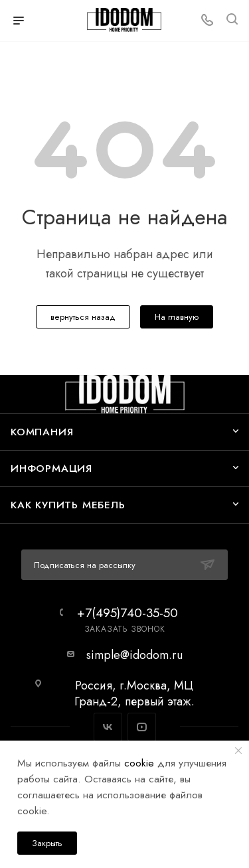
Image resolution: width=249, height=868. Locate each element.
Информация (51, 468)
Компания (42, 432)
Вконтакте (108, 727)
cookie (139, 763)
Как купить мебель (68, 505)
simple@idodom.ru (134, 655)
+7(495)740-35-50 (127, 613)
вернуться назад (83, 317)
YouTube (142, 727)
